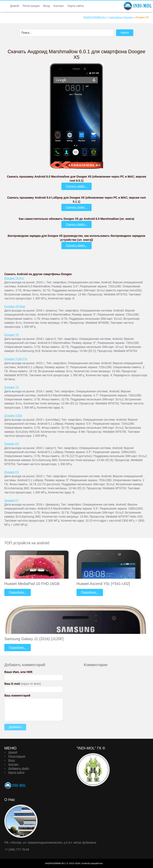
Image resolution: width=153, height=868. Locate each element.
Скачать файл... (77, 186)
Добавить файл (19, 768)
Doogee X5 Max (15, 306)
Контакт (59, 6)
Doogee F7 (12, 500)
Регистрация (31, 6)
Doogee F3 (12, 472)
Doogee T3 (11, 387)
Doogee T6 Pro (14, 278)
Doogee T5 (11, 335)
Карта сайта (76, 6)
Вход (46, 6)
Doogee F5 (12, 444)
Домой (15, 6)
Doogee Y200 (13, 416)
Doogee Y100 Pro (16, 359)
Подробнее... (18, 592)
